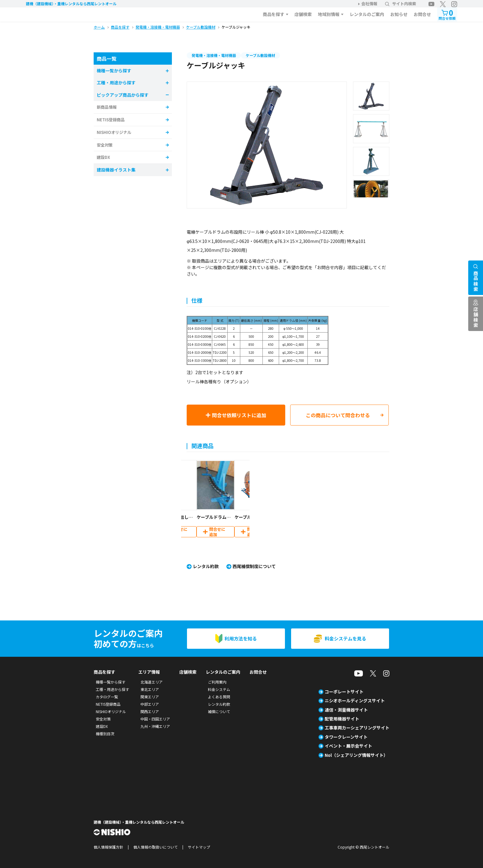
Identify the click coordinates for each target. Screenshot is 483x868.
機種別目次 (105, 734)
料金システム (219, 689)
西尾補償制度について (254, 566)
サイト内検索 (401, 4)
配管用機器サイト (342, 719)
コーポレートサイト (344, 692)
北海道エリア (152, 682)
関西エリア (150, 711)
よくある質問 (219, 697)
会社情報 (369, 4)
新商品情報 (107, 107)
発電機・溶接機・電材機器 (214, 55)
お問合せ (422, 14)
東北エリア (150, 689)
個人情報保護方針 (108, 847)
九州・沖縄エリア (155, 726)
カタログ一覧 (107, 697)
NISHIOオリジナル (114, 132)
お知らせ (399, 14)
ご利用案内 (217, 682)
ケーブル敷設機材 (260, 55)
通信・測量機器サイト (346, 710)
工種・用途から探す (112, 689)
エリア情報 (149, 672)
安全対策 (105, 145)
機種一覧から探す (111, 682)
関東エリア (150, 697)
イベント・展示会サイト (348, 746)
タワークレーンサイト (346, 737)
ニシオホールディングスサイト (355, 700)
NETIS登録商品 (111, 120)
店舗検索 (303, 14)
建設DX (103, 157)
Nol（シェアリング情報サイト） (356, 755)
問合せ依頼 (447, 14)
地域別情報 (329, 14)
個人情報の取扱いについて (156, 847)
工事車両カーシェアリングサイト (357, 728)
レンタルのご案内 (367, 14)
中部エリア (150, 704)
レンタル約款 (206, 566)
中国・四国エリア (155, 719)
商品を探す (274, 14)
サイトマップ (199, 847)
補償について (219, 711)
